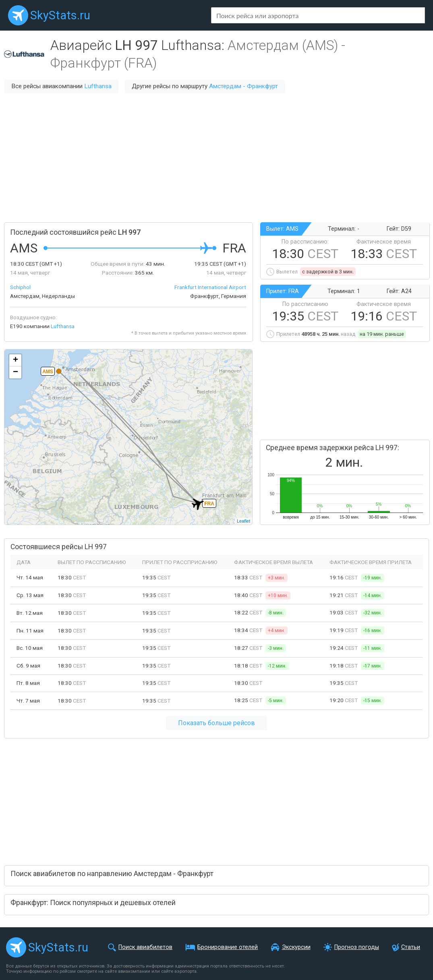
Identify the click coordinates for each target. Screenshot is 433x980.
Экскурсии (296, 947)
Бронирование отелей (228, 947)
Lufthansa (98, 86)
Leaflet (243, 521)
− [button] (16, 372)
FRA (209, 504)
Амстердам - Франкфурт (243, 86)
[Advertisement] (216, 158)
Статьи (411, 947)
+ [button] (16, 360)
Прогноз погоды (357, 947)
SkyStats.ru (60, 15)
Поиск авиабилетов (145, 947)
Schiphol (20, 287)
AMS (48, 372)
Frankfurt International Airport (210, 287)
